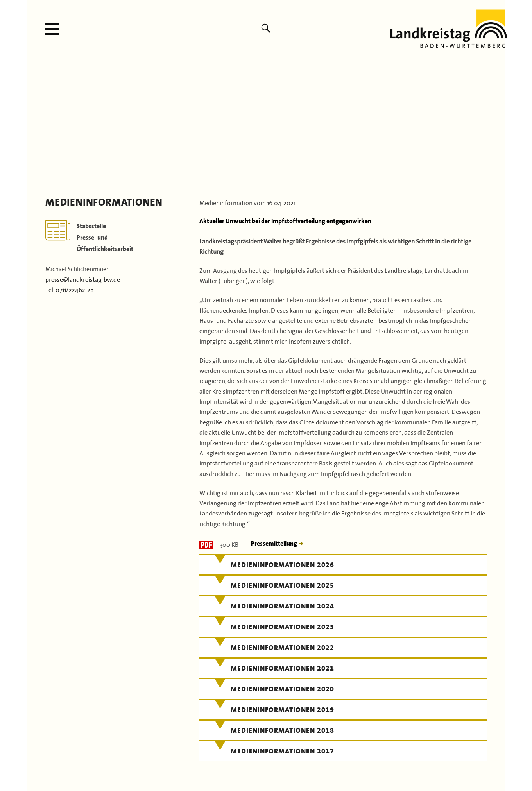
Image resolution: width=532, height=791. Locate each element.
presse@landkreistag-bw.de (83, 279)
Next (497, 122)
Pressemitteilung (275, 543)
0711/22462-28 (75, 289)
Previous (35, 122)
